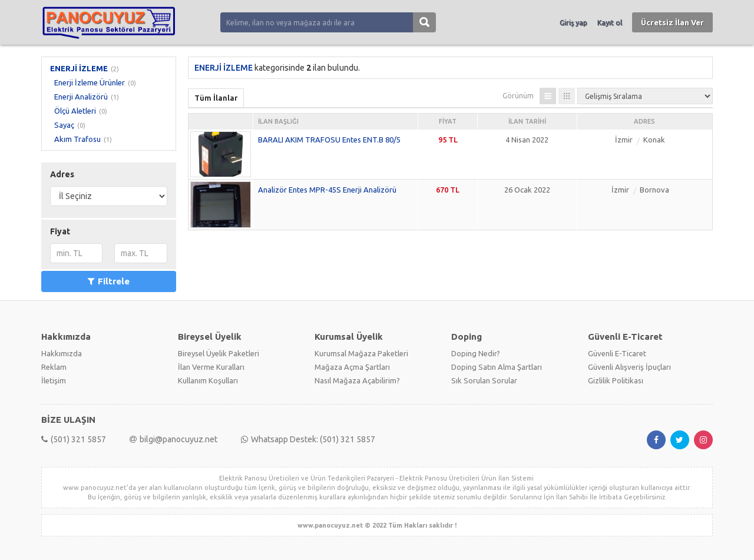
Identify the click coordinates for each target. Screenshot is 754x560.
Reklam (54, 367)
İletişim (54, 380)
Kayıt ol (610, 23)
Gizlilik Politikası (616, 380)
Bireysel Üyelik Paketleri (219, 353)
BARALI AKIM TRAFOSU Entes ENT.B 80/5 (329, 140)
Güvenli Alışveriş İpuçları (629, 367)
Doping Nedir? (476, 353)
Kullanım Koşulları (208, 380)
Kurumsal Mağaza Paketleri (361, 353)
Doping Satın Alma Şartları (497, 367)
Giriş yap (573, 23)
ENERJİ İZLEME (79, 68)
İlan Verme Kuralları (211, 367)
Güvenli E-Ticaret (617, 353)
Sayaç (64, 125)
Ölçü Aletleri (75, 111)
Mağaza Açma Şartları (352, 367)
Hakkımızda (62, 353)
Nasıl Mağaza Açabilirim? (357, 380)
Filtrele (109, 281)
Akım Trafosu (77, 139)
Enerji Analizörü (81, 97)
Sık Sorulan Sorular (484, 380)
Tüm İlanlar (216, 98)
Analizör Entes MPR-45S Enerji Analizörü (327, 190)
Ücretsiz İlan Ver (672, 22)
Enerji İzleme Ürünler (90, 82)
